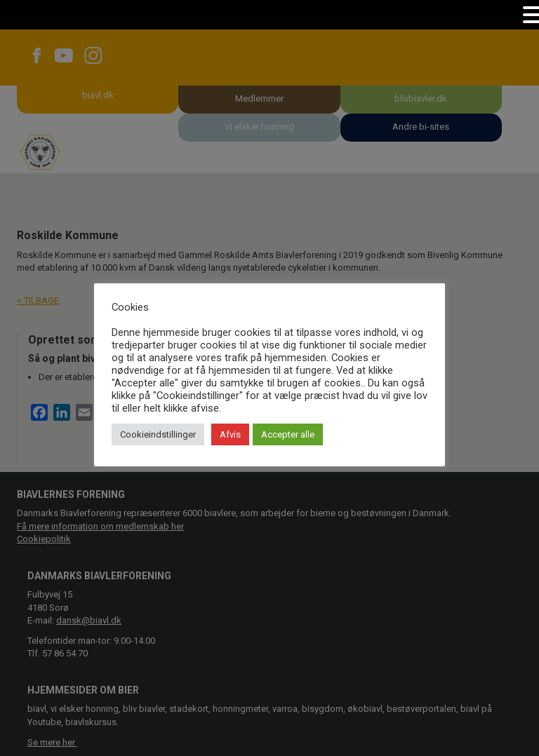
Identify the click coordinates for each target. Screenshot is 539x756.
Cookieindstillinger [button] (158, 434)
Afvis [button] (230, 434)
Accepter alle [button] (288, 434)
